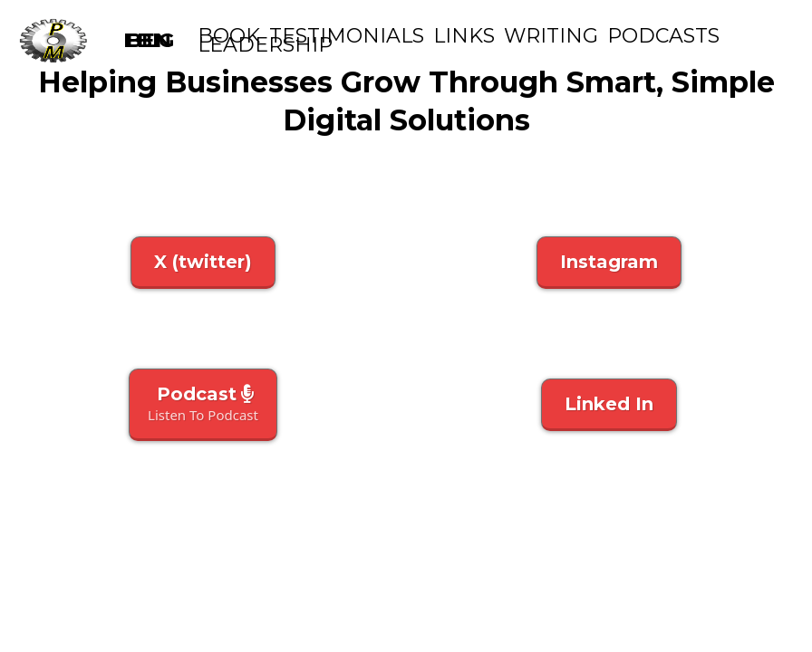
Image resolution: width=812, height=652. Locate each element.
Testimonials (347, 36)
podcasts (663, 36)
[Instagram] (609, 263)
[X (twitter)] (203, 263)
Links (464, 36)
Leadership (265, 45)
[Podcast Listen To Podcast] (203, 405)
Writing (551, 36)
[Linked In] (609, 405)
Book (229, 36)
